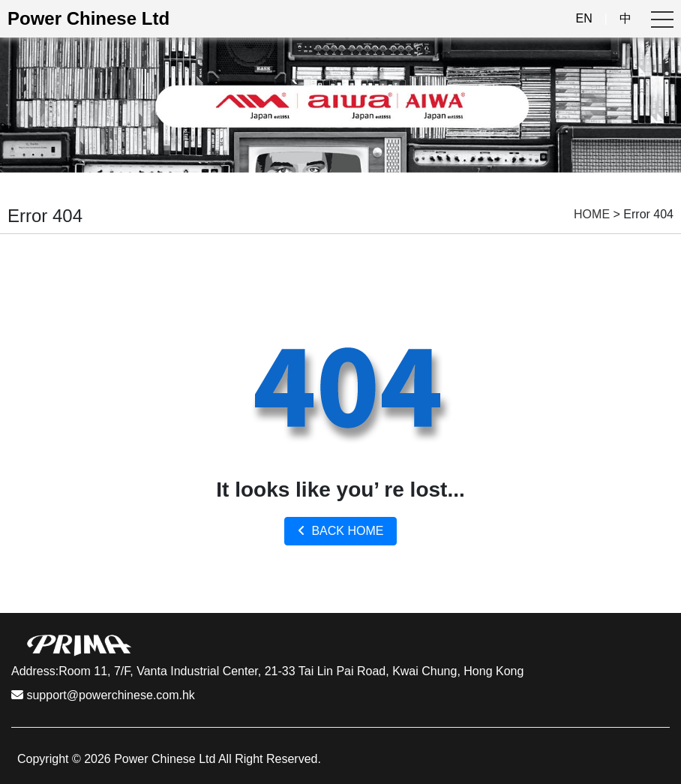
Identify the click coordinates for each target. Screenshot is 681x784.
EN (584, 18)
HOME (592, 214)
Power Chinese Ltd (88, 18)
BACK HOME (341, 531)
